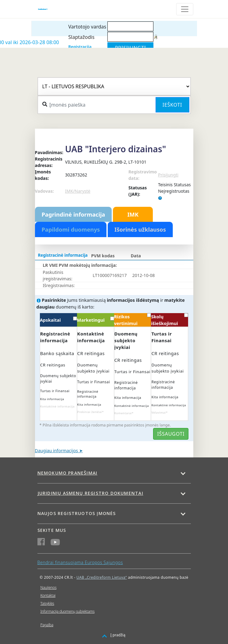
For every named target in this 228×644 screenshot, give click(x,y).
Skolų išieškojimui (170, 320)
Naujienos (49, 587)
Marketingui (96, 320)
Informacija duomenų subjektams (68, 611)
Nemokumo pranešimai (68, 473)
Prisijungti (168, 175)
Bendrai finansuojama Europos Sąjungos (80, 562)
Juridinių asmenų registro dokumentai (90, 493)
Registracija (80, 47)
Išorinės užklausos (140, 229)
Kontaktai (48, 595)
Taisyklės (47, 603)
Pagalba (47, 625)
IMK (133, 214)
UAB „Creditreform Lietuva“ (102, 577)
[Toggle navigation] (185, 9)
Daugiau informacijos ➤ (59, 451)
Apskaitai (58, 320)
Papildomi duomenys (71, 229)
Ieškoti (172, 105)
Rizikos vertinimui (133, 320)
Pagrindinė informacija (73, 214)
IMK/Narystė (78, 191)
